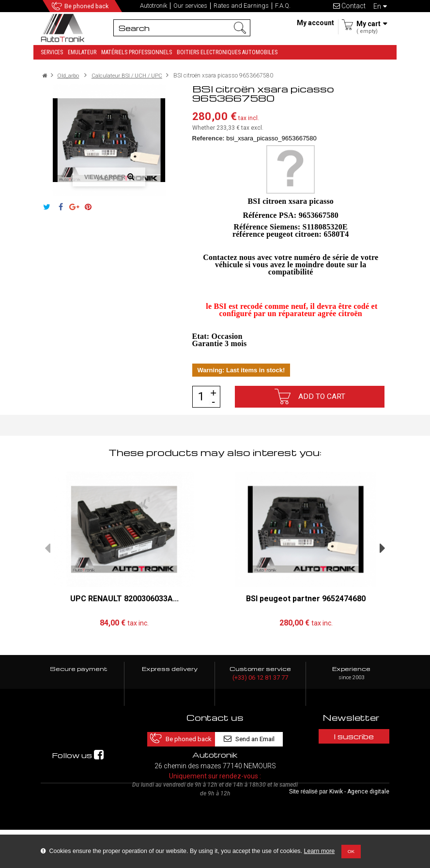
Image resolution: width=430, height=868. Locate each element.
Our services (190, 6)
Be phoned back (88, 6)
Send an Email (256, 736)
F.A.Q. (283, 6)
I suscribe (351, 736)
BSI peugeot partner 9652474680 (306, 598)
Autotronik (154, 6)
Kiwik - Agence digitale (359, 830)
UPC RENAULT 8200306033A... (124, 598)
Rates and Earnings (241, 6)
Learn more (320, 851)
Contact (349, 6)
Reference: (208, 138)
